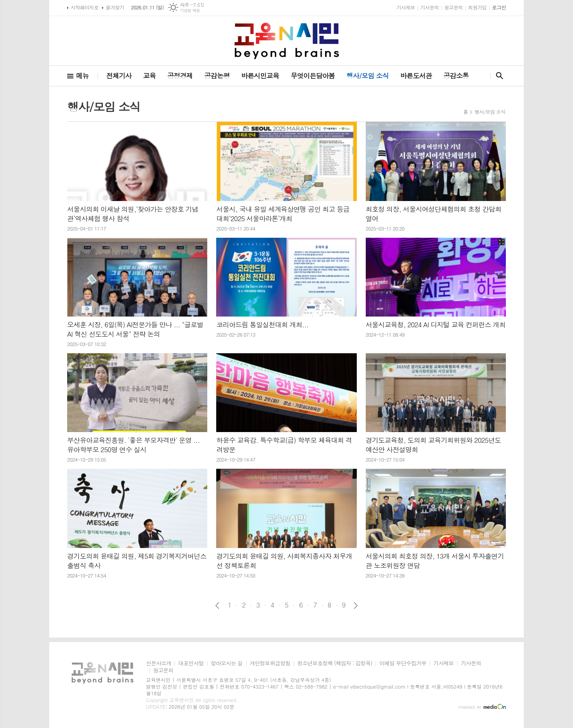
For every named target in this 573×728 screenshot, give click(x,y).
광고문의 (453, 7)
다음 (356, 606)
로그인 (499, 7)
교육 (150, 75)
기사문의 (430, 7)
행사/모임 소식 (368, 75)
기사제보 (405, 7)
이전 (217, 606)
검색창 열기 (498, 76)
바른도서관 (416, 75)
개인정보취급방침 (270, 663)
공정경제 (180, 75)
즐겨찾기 (115, 7)
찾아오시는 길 (227, 663)
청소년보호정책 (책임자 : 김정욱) (335, 663)
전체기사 (119, 75)
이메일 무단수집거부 (403, 663)
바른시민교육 (260, 75)
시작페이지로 (85, 7)
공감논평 (217, 75)
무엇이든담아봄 (313, 75)
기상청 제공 (190, 11)
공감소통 (456, 75)
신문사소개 (158, 663)
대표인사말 (191, 663)
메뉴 (82, 75)
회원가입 (477, 7)
